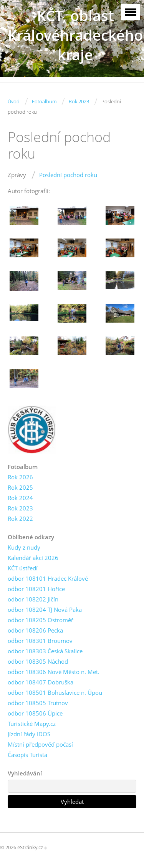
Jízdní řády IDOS (29, 734)
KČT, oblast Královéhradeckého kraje (75, 35)
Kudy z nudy (24, 547)
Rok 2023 (79, 101)
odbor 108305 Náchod (38, 661)
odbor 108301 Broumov (40, 641)
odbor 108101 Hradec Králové (48, 578)
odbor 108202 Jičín (33, 599)
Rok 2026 (20, 477)
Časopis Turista (27, 755)
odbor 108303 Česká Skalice (45, 651)
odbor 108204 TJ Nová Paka (45, 610)
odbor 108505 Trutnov (38, 703)
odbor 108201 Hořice (36, 589)
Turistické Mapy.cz (32, 724)
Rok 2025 (20, 487)
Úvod (14, 101)
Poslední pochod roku (68, 175)
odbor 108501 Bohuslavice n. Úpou (55, 692)
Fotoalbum (44, 101)
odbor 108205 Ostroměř (41, 620)
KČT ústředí (23, 568)
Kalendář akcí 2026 (33, 558)
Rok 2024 (20, 498)
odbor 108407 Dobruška (41, 682)
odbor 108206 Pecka (35, 630)
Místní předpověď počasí (40, 744)
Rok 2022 (20, 518)
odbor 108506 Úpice (35, 713)
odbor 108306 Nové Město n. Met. (54, 672)
